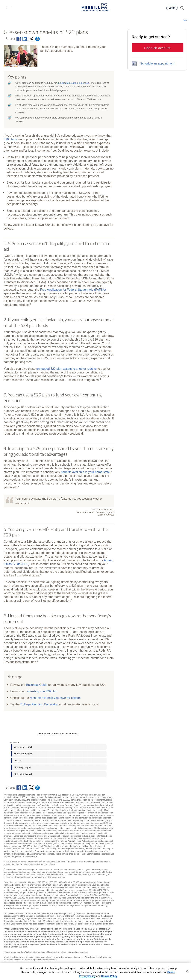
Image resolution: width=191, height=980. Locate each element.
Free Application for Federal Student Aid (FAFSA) (73, 290)
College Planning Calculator (39, 704)
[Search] (182, 8)
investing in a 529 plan (42, 691)
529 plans (10, 139)
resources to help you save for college (55, 698)
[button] (9, 8)
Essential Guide (37, 685)
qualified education (73, 83)
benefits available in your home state (85, 472)
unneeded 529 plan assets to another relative (66, 369)
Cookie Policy (109, 976)
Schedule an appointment (157, 63)
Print (185, 20)
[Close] (187, 971)
